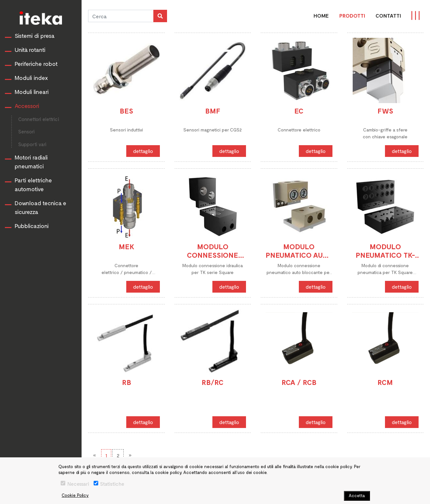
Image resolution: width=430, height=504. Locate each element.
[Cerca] (121, 16)
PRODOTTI (352, 15)
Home (321, 15)
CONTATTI (388, 15)
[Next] (130, 455)
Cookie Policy (75, 495)
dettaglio (143, 151)
